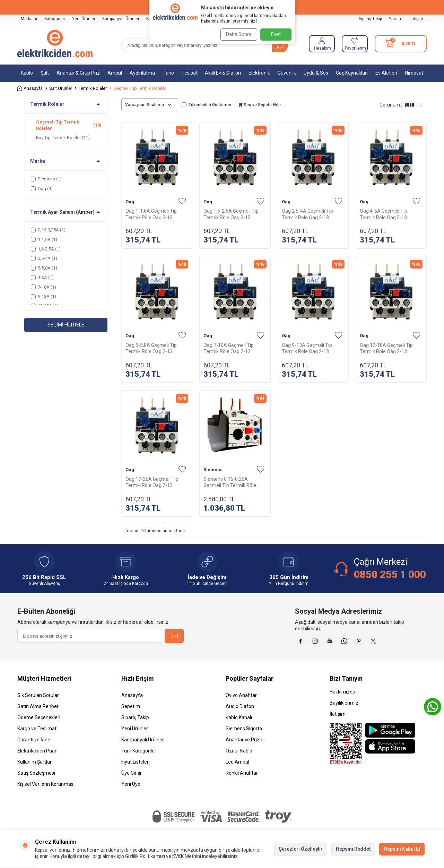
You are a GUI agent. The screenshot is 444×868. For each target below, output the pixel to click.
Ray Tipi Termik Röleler (63, 138)
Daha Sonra (237, 34)
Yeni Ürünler (84, 19)
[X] (389, 643)
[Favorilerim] (355, 44)
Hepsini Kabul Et (402, 849)
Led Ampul (237, 765)
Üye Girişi (131, 776)
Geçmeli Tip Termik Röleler (69, 125)
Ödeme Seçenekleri (39, 720)
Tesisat (190, 73)
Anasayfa (30, 88)
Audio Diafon (240, 709)
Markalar (29, 19)
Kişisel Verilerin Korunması (46, 787)
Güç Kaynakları (352, 73)
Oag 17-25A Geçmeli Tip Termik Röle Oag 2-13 (152, 482)
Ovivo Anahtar (241, 698)
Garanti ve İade (34, 742)
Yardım (396, 19)
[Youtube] (337, 643)
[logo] (55, 44)
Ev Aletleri (386, 73)
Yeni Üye (131, 787)
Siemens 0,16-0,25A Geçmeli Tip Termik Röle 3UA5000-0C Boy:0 (230, 482)
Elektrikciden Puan (37, 754)
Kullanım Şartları (35, 765)
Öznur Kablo (239, 754)
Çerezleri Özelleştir (301, 849)
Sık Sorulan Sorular (38, 698)
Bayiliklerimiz (344, 706)
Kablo (27, 73)
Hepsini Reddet (353, 849)
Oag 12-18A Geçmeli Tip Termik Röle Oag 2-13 (386, 348)
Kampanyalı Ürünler (121, 19)
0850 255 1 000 (390, 574)
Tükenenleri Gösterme (206, 105)
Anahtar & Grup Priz (78, 73)
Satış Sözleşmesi (36, 776)
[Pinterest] (371, 643)
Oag (130, 202)
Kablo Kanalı (239, 720)
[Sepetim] (401, 44)
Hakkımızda (342, 695)
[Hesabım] (322, 44)
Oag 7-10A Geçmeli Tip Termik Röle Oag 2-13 (229, 348)
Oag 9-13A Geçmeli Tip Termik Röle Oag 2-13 (307, 348)
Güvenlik (287, 73)
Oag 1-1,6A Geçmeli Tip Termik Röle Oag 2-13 (151, 214)
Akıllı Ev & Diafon (223, 73)
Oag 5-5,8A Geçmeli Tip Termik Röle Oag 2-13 (151, 348)
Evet (276, 34)
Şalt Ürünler (61, 88)
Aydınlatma (142, 73)
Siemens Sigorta (244, 731)
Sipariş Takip (370, 19)
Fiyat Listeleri (136, 765)
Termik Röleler (93, 88)
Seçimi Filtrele (66, 325)
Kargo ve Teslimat (37, 731)
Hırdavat (414, 73)
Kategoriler (55, 19)
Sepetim (131, 709)
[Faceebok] (302, 643)
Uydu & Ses (316, 73)
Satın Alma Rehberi (38, 709)
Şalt (45, 73)
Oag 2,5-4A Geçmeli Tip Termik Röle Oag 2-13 (307, 214)
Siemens (213, 470)
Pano (168, 73)
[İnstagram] (319, 643)
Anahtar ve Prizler (245, 742)
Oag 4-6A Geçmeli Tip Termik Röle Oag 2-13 (384, 214)
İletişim (416, 19)
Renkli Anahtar (242, 776)
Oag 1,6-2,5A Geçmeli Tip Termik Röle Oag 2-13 (231, 214)
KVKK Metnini (186, 856)
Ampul (115, 73)
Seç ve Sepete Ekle (259, 105)
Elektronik (259, 73)
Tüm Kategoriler (139, 754)
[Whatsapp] (354, 643)
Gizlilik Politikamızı (145, 856)
